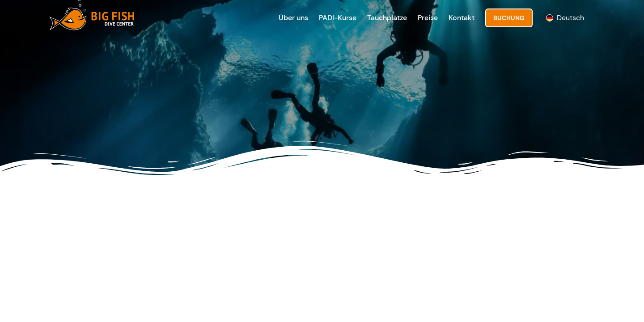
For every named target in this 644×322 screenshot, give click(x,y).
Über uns (293, 18)
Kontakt (462, 18)
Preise (428, 18)
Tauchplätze (387, 18)
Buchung (509, 18)
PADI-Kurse (338, 18)
